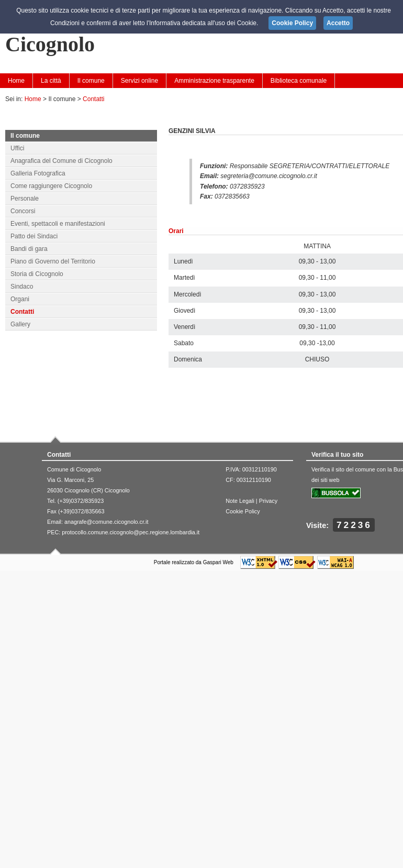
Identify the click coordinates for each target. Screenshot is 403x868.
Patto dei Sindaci (34, 236)
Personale (25, 199)
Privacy (268, 501)
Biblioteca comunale (299, 81)
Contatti (93, 99)
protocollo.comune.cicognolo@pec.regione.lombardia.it (131, 532)
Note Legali (240, 501)
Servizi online (139, 81)
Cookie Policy (243, 511)
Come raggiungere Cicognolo (51, 186)
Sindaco (22, 287)
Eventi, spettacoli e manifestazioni (58, 224)
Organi (20, 299)
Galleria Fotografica (38, 173)
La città (51, 81)
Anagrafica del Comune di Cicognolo (61, 161)
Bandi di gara (29, 249)
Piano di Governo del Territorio (53, 261)
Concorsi (23, 211)
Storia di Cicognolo (37, 274)
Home (16, 81)
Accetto (338, 23)
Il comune (91, 81)
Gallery (20, 324)
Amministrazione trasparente (214, 81)
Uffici (17, 148)
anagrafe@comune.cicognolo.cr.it (106, 522)
